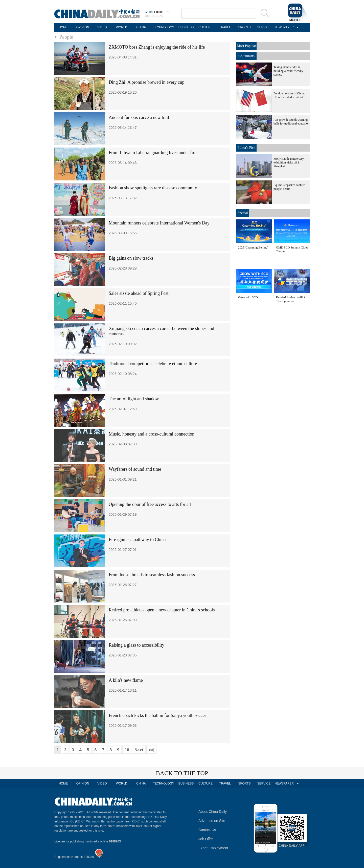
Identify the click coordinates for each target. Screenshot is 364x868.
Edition (154, 12)
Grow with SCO (248, 297)
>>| (152, 750)
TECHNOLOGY (164, 27)
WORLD (122, 27)
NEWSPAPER (283, 27)
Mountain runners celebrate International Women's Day (159, 223)
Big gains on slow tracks (131, 258)
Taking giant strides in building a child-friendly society (288, 71)
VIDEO (102, 27)
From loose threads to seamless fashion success (152, 575)
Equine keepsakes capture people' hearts (289, 187)
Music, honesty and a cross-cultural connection (152, 434)
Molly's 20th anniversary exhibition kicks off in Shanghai (289, 162)
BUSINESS (186, 27)
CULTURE (206, 27)
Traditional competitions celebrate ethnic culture (153, 364)
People (66, 37)
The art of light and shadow (134, 399)
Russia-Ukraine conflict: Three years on (291, 299)
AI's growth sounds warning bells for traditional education (291, 122)
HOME (63, 27)
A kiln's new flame (126, 680)
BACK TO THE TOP (182, 773)
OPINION (83, 27)
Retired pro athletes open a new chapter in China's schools (162, 610)
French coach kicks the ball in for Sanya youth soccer (157, 715)
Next (139, 750)
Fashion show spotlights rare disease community (153, 188)
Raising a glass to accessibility (136, 645)
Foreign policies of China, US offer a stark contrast (289, 95)
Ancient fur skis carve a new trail (139, 117)
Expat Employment (213, 848)
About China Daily (213, 812)
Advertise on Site (212, 821)
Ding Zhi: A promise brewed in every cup (146, 82)
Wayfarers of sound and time (135, 469)
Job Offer (206, 839)
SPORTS (244, 27)
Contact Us (207, 830)
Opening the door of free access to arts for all (150, 504)
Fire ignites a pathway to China (137, 540)
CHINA (141, 27)
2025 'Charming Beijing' (253, 247)
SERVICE (264, 27)
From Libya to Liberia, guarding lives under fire (153, 153)
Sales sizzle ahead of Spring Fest (139, 293)
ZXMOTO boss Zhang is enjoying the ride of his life (157, 47)
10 (127, 750)
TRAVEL (225, 27)
